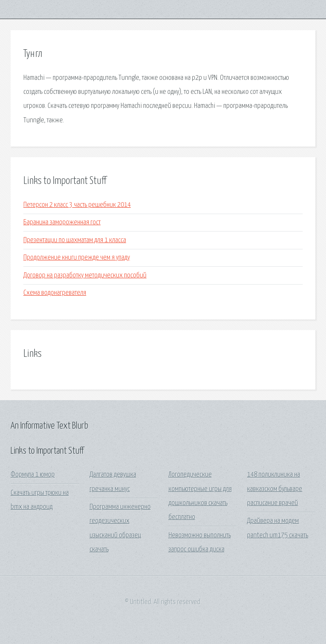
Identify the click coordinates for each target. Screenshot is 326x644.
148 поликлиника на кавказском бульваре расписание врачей (275, 489)
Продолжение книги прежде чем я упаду (77, 258)
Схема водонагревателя (55, 293)
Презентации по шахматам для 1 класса (75, 240)
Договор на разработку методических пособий (85, 275)
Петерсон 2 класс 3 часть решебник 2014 (77, 205)
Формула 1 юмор (33, 475)
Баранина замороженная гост (62, 222)
